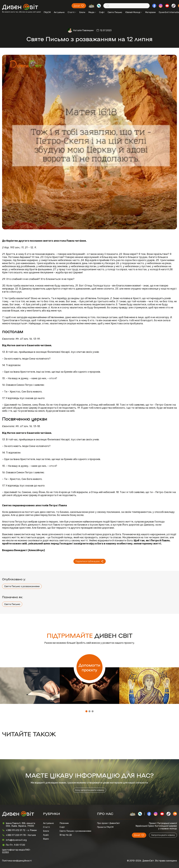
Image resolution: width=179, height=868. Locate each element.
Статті (72, 12)
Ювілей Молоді (134, 12)
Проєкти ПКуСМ (105, 827)
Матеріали (150, 12)
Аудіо (46, 835)
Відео (46, 839)
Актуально (59, 12)
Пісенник (64, 823)
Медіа (92, 12)
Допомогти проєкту (89, 667)
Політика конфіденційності (17, 861)
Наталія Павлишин (83, 30)
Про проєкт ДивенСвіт (109, 823)
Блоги (82, 12)
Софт (102, 12)
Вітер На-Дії (66, 835)
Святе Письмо (115, 12)
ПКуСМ (47, 12)
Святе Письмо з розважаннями (22, 586)
